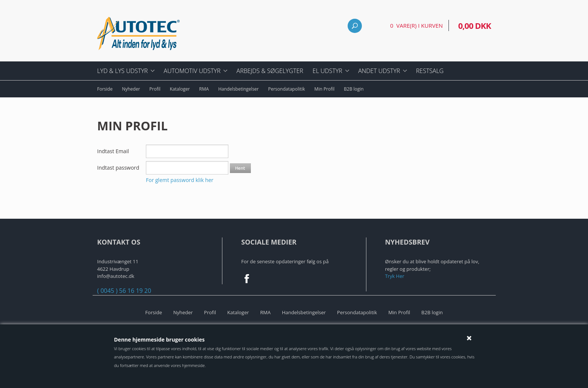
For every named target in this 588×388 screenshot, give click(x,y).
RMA (204, 89)
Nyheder (131, 89)
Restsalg (430, 71)
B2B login (354, 89)
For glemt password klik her (180, 180)
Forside (105, 89)
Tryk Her (395, 276)
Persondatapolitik (286, 89)
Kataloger (180, 89)
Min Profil (324, 89)
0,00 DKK (475, 25)
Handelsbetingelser (238, 89)
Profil (155, 89)
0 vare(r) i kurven (416, 25)
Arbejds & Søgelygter (270, 71)
